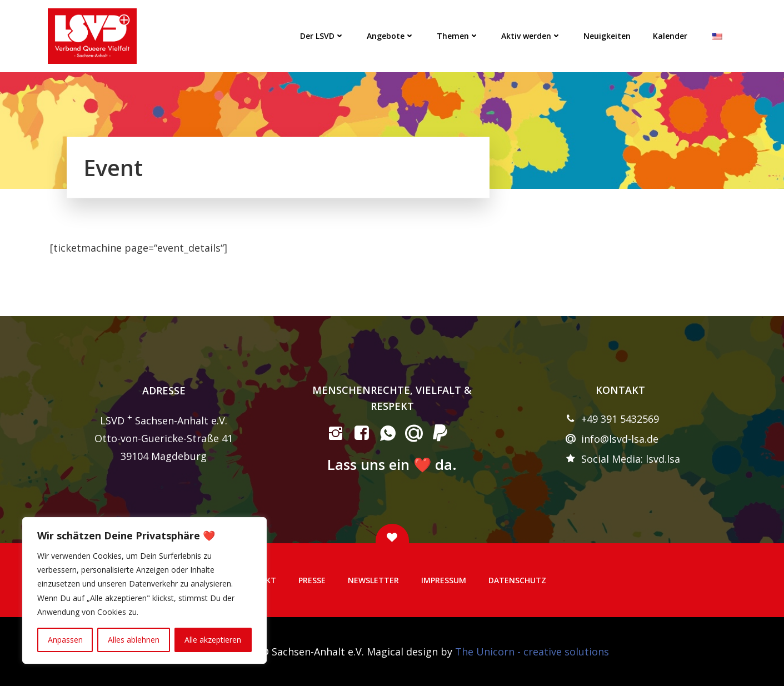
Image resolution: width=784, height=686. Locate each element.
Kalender (670, 36)
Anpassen (65, 640)
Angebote (391, 36)
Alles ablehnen (134, 640)
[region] (144, 590)
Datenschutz (517, 580)
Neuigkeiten (607, 36)
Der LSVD (322, 36)
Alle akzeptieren (213, 640)
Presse (312, 580)
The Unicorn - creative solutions (532, 652)
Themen (458, 36)
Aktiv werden (531, 36)
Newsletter (373, 580)
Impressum (444, 580)
